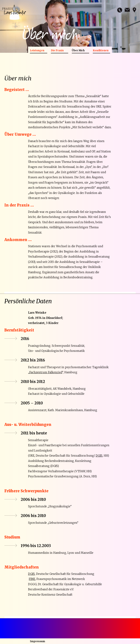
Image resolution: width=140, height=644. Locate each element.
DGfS (99, 456)
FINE (32, 579)
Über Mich (78, 50)
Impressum (37, 641)
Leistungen (37, 50)
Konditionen (101, 50)
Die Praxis (57, 50)
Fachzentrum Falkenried (46, 372)
